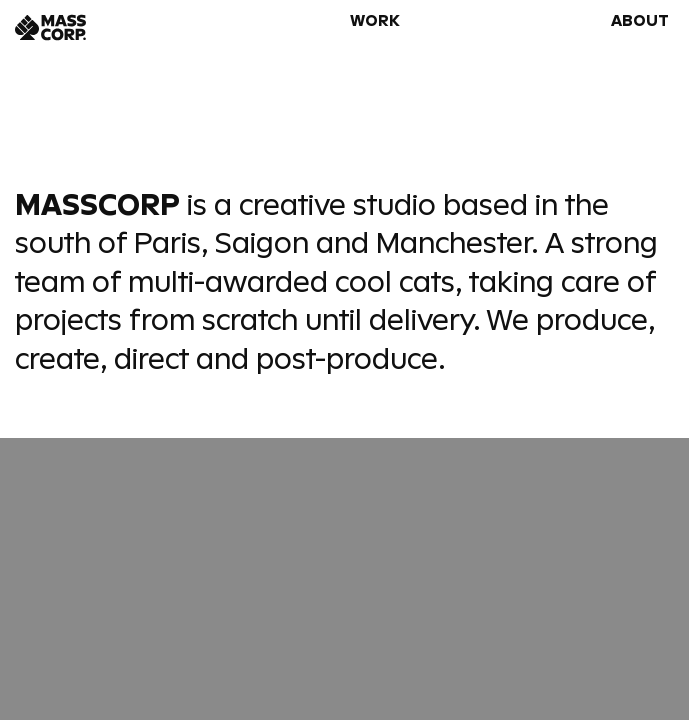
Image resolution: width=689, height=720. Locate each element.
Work (375, 20)
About (640, 20)
